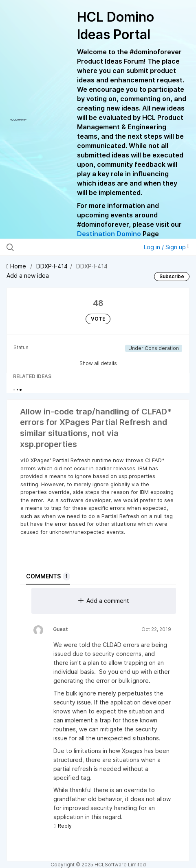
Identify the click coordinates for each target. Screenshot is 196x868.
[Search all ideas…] (59, 247)
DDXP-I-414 (52, 266)
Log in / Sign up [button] (167, 247)
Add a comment (104, 601)
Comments (48, 576)
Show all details (98, 363)
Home (17, 266)
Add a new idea (28, 276)
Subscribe (172, 276)
